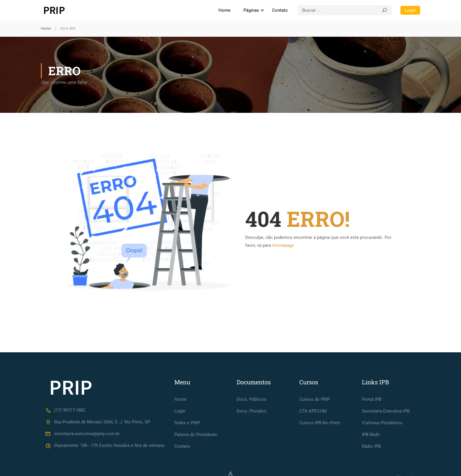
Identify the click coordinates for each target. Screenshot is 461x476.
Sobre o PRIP (187, 423)
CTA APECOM (313, 411)
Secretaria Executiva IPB (386, 411)
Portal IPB (372, 399)
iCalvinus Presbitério (382, 423)
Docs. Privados (252, 411)
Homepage (283, 245)
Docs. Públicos (252, 399)
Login (410, 10)
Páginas (251, 10)
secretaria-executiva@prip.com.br (82, 434)
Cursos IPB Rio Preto (320, 423)
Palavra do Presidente (196, 435)
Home (224, 10)
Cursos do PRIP (315, 399)
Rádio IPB (371, 446)
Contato (280, 10)
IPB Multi (371, 435)
